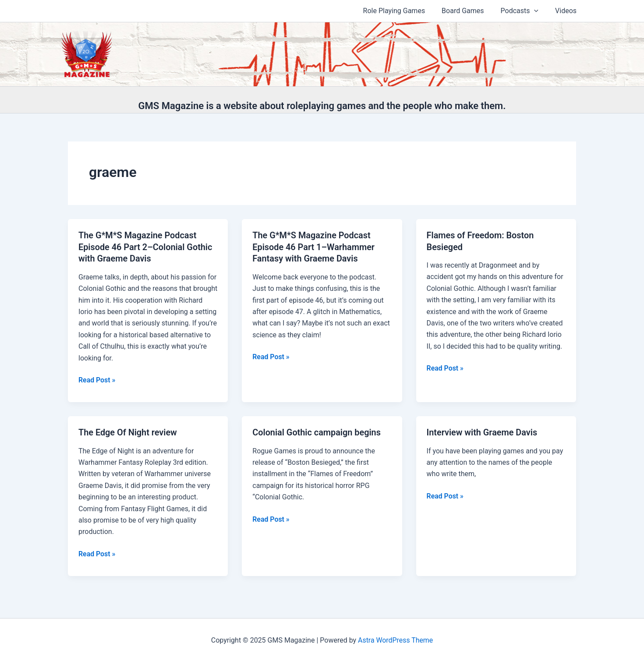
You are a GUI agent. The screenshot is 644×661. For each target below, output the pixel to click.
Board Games (469, 11)
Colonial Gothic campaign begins (317, 431)
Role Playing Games (403, 11)
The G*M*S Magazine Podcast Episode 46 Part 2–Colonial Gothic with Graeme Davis (146, 247)
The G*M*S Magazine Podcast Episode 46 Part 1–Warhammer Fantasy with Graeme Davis (314, 247)
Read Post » (97, 379)
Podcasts (523, 11)
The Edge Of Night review (128, 431)
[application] (538, 11)
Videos (567, 11)
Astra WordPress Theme (395, 639)
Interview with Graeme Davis (483, 431)
